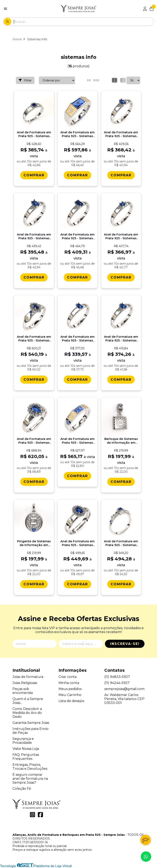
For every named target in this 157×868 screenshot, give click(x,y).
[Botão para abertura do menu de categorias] (5, 9)
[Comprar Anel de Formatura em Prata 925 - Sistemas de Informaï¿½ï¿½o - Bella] (77, 584)
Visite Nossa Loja (26, 749)
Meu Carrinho (70, 695)
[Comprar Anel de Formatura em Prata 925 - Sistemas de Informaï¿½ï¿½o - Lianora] (121, 584)
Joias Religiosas (25, 683)
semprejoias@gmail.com (124, 689)
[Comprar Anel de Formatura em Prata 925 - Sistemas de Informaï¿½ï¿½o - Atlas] (77, 175)
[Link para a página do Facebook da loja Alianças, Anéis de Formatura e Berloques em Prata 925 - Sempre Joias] (40, 815)
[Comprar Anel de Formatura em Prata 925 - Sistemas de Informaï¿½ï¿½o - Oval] (34, 277)
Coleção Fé (22, 789)
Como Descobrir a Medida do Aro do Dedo (27, 713)
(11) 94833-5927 (117, 677)
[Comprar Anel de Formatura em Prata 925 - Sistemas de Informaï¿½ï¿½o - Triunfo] (34, 380)
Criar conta (68, 677)
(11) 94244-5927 (117, 683)
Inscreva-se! (125, 644)
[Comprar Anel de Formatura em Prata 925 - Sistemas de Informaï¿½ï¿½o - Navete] (121, 175)
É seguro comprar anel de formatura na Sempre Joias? (30, 779)
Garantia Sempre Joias (31, 723)
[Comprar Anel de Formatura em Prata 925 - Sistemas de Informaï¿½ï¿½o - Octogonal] (77, 277)
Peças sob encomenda (23, 691)
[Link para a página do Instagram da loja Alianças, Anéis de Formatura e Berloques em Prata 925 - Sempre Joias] (32, 815)
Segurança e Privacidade (23, 741)
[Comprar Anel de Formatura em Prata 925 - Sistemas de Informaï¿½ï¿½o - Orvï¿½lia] (121, 380)
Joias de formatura (28, 677)
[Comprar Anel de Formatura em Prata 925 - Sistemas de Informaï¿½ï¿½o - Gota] (77, 380)
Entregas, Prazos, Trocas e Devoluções (30, 767)
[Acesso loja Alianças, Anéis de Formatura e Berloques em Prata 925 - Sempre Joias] (145, 9)
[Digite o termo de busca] (83, 22)
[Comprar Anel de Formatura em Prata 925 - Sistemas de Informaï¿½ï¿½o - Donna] (34, 482)
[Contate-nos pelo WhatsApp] (146, 857)
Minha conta (69, 683)
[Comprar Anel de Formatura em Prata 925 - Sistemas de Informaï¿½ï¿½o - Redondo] (121, 277)
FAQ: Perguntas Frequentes (26, 757)
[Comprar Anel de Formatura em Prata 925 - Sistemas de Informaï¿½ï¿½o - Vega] (77, 476)
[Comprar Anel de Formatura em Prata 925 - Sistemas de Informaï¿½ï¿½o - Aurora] (34, 175)
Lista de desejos (71, 701)
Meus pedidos (70, 689)
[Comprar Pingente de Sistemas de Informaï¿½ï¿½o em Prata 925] (34, 584)
